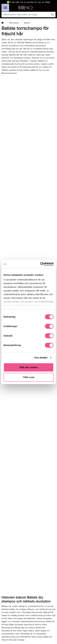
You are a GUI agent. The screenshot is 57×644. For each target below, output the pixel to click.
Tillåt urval (28, 377)
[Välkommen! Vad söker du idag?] (26, 15)
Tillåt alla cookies (29, 367)
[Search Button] (52, 15)
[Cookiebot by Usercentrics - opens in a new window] (41, 264)
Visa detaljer (41, 358)
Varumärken (14, 23)
